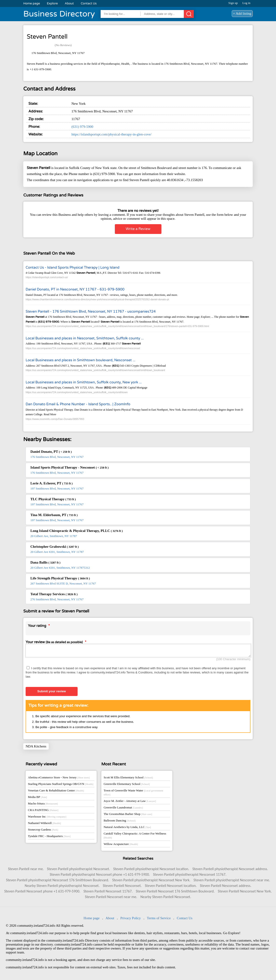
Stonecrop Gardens (43, 831)
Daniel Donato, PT (51, 452)
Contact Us (89, 3)
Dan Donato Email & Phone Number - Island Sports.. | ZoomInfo (78, 404)
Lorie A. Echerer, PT (52, 483)
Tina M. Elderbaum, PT (54, 515)
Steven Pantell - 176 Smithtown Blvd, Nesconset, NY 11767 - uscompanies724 (91, 311)
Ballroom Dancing (120, 822)
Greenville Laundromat (123, 809)
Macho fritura (43, 805)
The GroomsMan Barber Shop (128, 815)
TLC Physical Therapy (53, 499)
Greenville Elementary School (127, 785)
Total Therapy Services (54, 594)
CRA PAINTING (43, 811)
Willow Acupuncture (121, 845)
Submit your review (52, 693)
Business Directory (59, 14)
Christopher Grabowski (55, 547)
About (69, 3)
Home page (32, 3)
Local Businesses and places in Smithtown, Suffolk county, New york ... (84, 382)
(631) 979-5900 (82, 127)
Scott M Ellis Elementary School (128, 779)
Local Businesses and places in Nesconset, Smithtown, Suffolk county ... (85, 338)
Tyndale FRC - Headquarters (49, 837)
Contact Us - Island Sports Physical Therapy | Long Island (73, 267)
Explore (52, 3)
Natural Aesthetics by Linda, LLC (127, 828)
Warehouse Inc (47, 818)
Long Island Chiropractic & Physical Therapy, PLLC (77, 531)
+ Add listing (242, 14)
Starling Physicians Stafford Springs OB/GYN (61, 785)
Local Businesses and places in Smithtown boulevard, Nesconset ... (80, 360)
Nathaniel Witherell (44, 824)
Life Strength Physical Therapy (60, 578)
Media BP (37, 798)
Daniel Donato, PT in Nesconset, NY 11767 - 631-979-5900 (75, 289)
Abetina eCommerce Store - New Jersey (59, 779)
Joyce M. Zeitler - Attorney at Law (130, 802)
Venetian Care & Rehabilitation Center (56, 792)
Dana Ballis (46, 562)
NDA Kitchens (36, 748)
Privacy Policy (131, 919)
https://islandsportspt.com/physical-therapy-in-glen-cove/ (112, 134)
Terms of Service (159, 919)
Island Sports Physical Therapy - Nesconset (70, 467)
